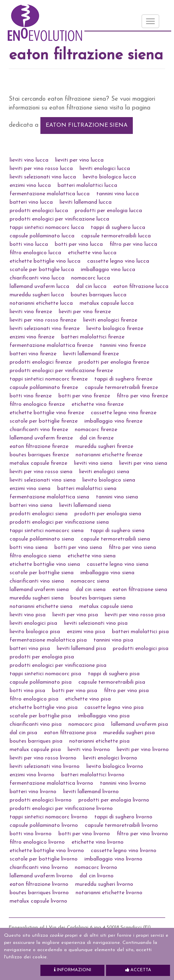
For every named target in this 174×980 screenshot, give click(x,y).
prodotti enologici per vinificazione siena (59, 522)
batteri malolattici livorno (93, 775)
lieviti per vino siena (143, 463)
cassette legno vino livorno (124, 851)
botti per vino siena (78, 548)
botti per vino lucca (79, 244)
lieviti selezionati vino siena (43, 480)
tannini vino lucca (118, 194)
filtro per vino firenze (142, 396)
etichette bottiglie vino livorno (47, 851)
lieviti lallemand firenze (91, 354)
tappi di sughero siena (117, 531)
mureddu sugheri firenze (104, 446)
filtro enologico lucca (35, 253)
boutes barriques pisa (36, 741)
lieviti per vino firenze (85, 312)
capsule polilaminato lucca (42, 236)
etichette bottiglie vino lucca (45, 261)
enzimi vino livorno (32, 775)
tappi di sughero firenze (123, 379)
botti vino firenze (31, 396)
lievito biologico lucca (109, 177)
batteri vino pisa (30, 649)
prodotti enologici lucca (39, 211)
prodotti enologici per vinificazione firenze (61, 371)
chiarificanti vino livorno (39, 868)
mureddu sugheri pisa (129, 733)
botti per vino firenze (84, 396)
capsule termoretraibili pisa (112, 682)
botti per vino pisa (75, 691)
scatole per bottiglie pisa (40, 716)
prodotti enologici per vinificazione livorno (61, 809)
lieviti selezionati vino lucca (43, 177)
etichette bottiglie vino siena (45, 564)
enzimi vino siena (30, 489)
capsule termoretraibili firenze (121, 388)
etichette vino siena (92, 556)
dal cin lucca (91, 287)
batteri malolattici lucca (87, 185)
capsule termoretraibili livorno (121, 825)
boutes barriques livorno (39, 893)
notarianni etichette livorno (109, 893)
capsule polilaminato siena (42, 539)
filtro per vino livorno (142, 834)
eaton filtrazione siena (87, 125)
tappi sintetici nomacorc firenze (49, 379)
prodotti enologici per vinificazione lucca (59, 219)
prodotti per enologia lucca (108, 211)
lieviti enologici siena (104, 472)
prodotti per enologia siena (108, 514)
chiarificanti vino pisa (36, 724)
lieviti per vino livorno (143, 750)
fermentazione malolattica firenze (51, 345)
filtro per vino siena (132, 548)
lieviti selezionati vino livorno (45, 766)
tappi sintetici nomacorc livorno (49, 817)
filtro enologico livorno (37, 842)
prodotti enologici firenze (41, 362)
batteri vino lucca (31, 202)
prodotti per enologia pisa (42, 657)
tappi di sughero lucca (118, 228)
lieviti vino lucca (29, 160)
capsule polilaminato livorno (44, 825)
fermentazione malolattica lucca (50, 194)
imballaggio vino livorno (113, 859)
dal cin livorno (97, 876)
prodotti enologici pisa (141, 649)
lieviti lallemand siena (85, 505)
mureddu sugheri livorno (104, 884)
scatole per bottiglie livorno (44, 859)
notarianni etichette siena (41, 606)
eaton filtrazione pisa (70, 733)
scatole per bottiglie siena (42, 573)
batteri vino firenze (33, 354)
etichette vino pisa (88, 699)
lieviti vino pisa (28, 615)
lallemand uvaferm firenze (41, 438)
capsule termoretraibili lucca (116, 236)
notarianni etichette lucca (41, 303)
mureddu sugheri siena (37, 598)
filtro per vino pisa (126, 691)
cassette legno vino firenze (124, 413)
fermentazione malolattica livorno (51, 783)
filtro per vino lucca (133, 244)
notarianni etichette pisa (99, 741)
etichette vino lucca (92, 253)
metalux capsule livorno (38, 901)
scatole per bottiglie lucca (42, 270)
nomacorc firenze (96, 430)
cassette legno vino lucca (118, 261)
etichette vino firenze (98, 404)
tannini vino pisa (113, 640)
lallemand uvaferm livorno (41, 876)
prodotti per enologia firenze (114, 362)
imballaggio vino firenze (113, 421)
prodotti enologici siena (39, 514)
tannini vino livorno (123, 783)
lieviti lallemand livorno (91, 792)
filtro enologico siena (35, 556)
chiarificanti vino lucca (37, 278)
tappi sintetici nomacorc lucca (47, 228)
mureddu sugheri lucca (37, 295)
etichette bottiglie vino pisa (44, 708)
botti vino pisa (27, 691)
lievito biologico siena (109, 480)
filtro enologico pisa (34, 699)
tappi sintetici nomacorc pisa (45, 674)
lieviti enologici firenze (110, 320)
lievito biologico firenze (115, 329)
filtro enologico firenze (37, 404)
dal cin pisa (23, 733)
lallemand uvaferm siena (39, 590)
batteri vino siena (31, 505)
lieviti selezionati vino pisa (96, 623)
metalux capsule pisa (35, 750)
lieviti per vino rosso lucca (41, 169)
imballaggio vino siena (107, 573)
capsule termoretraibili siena (115, 539)
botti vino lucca (29, 244)
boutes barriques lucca (99, 295)
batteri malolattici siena (87, 489)
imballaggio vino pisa (104, 716)
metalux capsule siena (106, 606)
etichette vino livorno (98, 842)
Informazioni (73, 970)
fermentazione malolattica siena (49, 497)
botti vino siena (29, 548)
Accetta (138, 970)
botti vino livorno (31, 834)
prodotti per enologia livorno (114, 800)
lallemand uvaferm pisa (140, 724)
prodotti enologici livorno (41, 800)
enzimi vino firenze (32, 337)
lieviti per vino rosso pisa (135, 615)
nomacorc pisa (86, 724)
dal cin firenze (97, 438)
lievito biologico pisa (35, 632)
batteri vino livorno (33, 792)
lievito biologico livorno (115, 766)
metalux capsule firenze (38, 463)
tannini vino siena (117, 497)
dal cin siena (91, 590)
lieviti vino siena (93, 463)
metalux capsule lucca (107, 303)
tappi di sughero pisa (114, 674)
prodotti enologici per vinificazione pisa (58, 665)
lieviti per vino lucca (79, 160)
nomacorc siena (90, 581)
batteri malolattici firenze (93, 337)
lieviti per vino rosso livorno (43, 758)
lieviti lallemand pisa (81, 649)
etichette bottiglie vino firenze (47, 413)
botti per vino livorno (84, 834)
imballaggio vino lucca (108, 270)
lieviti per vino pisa (75, 615)
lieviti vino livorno (89, 750)
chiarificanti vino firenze (39, 430)
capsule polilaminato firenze (44, 388)
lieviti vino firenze (31, 312)
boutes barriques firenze (39, 455)
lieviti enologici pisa (33, 623)
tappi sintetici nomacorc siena (47, 531)
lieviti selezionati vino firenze (45, 329)
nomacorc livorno (96, 868)
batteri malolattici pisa (140, 632)
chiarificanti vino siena (37, 581)
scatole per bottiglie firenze (44, 421)
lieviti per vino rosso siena (41, 472)
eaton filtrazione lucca (141, 287)
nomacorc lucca (91, 278)
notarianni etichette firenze (109, 455)
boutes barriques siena (98, 598)
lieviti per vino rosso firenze (43, 320)
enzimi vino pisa (86, 632)
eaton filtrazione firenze (39, 446)
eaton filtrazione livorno (39, 884)
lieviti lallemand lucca (86, 202)
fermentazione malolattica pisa (48, 640)
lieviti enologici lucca (105, 169)
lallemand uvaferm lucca (39, 287)
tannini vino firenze (123, 345)
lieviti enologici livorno (110, 758)
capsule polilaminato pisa (41, 682)
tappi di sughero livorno (123, 817)
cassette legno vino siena (118, 564)
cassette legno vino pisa (114, 708)
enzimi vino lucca (30, 185)
